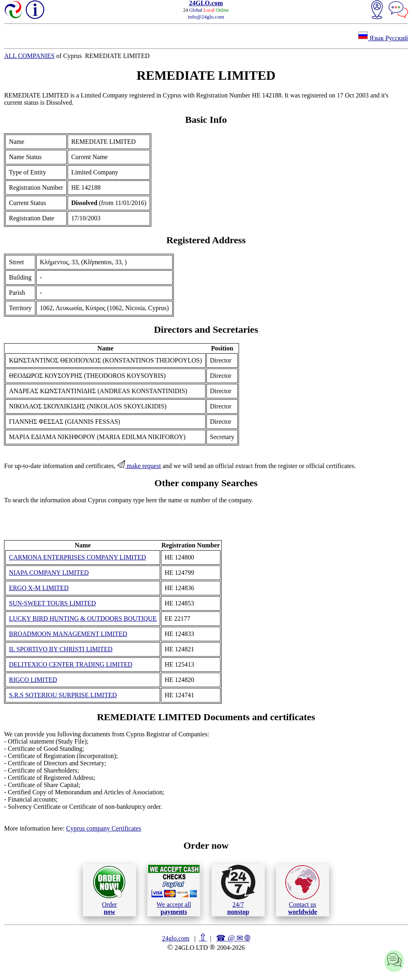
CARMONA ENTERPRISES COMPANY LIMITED (77, 557)
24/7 (238, 890)
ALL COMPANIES (29, 56)
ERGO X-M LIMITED (39, 588)
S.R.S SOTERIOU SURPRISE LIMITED (63, 695)
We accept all (174, 890)
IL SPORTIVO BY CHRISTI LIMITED (61, 649)
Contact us (302, 890)
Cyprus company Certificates (104, 828)
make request (139, 466)
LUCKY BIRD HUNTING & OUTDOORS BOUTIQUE (83, 618)
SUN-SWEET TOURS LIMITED (52, 603)
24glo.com (176, 938)
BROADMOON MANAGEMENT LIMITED (68, 634)
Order (109, 890)
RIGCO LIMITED (33, 680)
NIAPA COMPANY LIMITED (49, 573)
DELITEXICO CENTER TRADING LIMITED (71, 664)
